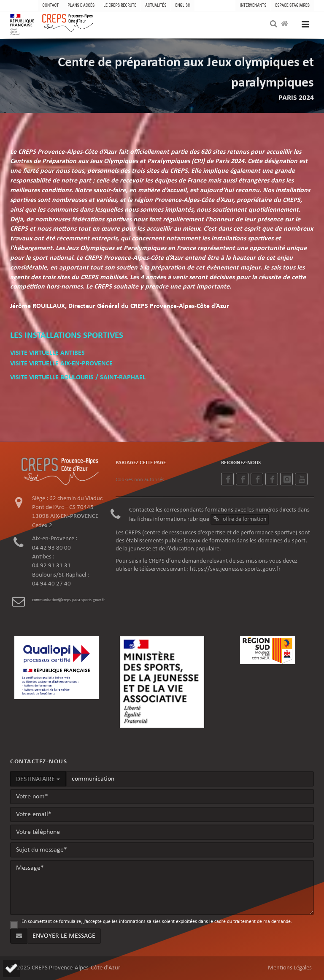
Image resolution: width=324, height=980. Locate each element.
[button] (11, 968)
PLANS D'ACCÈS (81, 5)
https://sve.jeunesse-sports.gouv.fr (235, 569)
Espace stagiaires (292, 5)
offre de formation (240, 519)
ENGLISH (183, 5)
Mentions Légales (290, 968)
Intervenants (253, 5)
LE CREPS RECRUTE (120, 5)
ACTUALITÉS (156, 5)
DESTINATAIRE (38, 779)
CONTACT (50, 5)
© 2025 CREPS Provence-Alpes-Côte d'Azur (65, 968)
